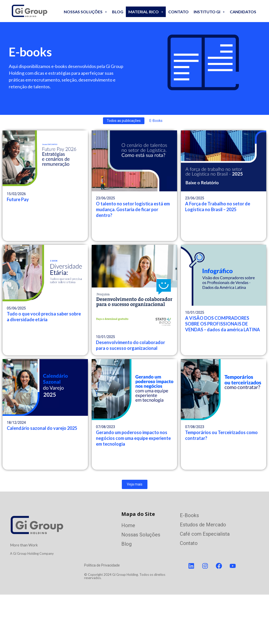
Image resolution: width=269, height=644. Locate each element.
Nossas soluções (85, 12)
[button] (85, 12)
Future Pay (18, 199)
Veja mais (135, 484)
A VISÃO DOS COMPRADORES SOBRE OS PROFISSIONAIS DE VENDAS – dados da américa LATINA (223, 324)
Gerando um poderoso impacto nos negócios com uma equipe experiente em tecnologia (133, 438)
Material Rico (146, 12)
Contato (178, 12)
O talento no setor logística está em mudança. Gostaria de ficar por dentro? (133, 209)
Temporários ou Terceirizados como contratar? (221, 435)
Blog (118, 12)
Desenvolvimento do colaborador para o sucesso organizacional (130, 345)
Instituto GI (209, 12)
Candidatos (243, 12)
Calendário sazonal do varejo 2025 (42, 428)
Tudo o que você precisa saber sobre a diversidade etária (44, 317)
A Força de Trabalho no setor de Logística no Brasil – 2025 (218, 207)
